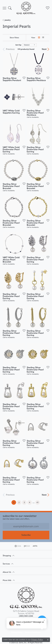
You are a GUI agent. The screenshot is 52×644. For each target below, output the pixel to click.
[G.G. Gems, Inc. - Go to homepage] (26, 598)
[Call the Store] (26, 616)
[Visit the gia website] (18, 546)
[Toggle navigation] (4, 8)
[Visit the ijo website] (27, 546)
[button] (10, 8)
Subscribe (26, 535)
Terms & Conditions (33, 632)
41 (38, 502)
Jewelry (8, 20)
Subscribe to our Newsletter (20, 516)
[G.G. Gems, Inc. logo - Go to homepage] (26, 8)
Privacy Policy (17, 632)
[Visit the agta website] (35, 546)
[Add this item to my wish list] (23, 78)
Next (44, 49)
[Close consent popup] (48, 640)
